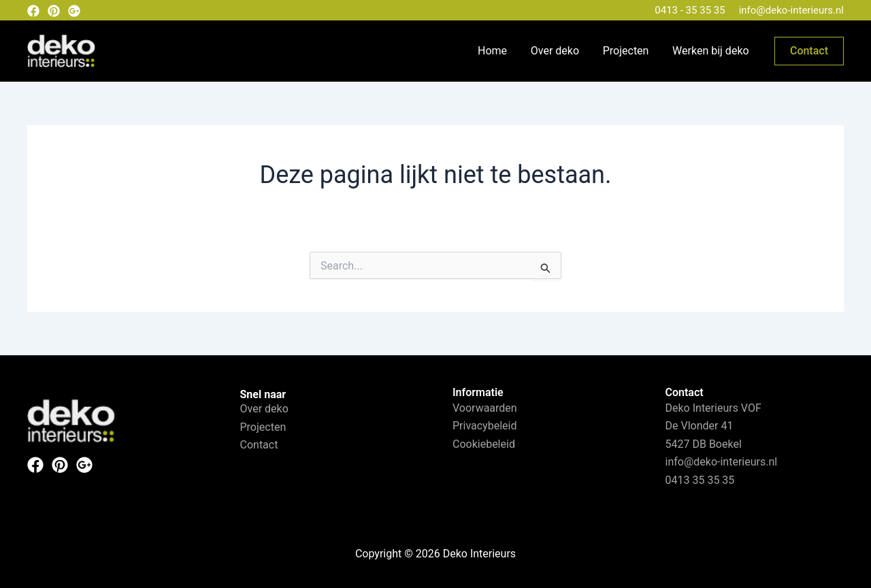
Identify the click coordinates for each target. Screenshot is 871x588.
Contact (259, 445)
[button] (809, 51)
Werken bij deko (711, 51)
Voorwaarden (485, 408)
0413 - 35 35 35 (690, 10)
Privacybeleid (484, 426)
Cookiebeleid (484, 444)
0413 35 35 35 (700, 480)
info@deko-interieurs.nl (791, 10)
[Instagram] (84, 465)
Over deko (559, 51)
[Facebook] (33, 11)
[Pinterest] (54, 11)
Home (498, 51)
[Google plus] (74, 11)
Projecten (629, 51)
